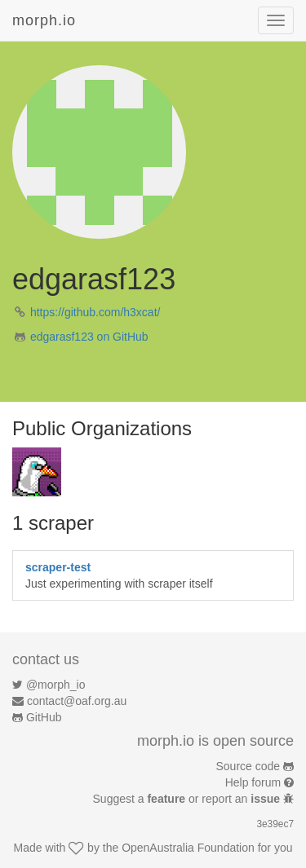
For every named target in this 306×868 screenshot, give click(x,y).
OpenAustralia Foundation (188, 848)
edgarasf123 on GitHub (89, 337)
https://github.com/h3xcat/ (95, 312)
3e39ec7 (275, 824)
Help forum (253, 782)
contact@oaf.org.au (77, 701)
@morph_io (56, 685)
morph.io (44, 20)
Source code (248, 766)
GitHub (44, 717)
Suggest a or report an (188, 799)
